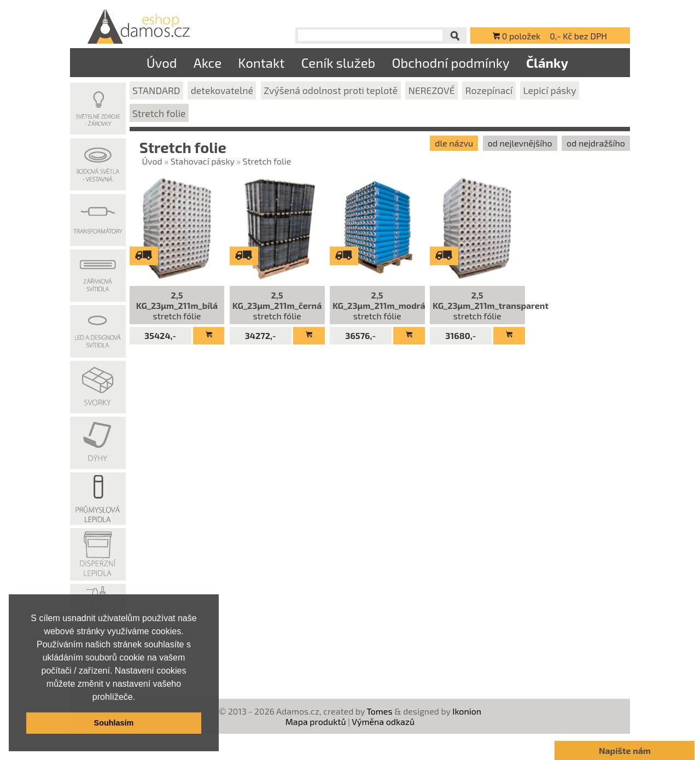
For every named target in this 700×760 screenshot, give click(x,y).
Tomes (379, 711)
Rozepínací (489, 90)
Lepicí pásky (550, 90)
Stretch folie (159, 113)
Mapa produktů (316, 721)
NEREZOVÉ (431, 90)
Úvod (162, 63)
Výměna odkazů (383, 721)
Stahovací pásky (203, 161)
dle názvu (454, 143)
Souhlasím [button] (114, 723)
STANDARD (156, 90)
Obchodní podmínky (450, 63)
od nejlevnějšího (520, 143)
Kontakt (261, 63)
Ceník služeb (339, 63)
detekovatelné (222, 90)
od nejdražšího (596, 143)
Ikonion (467, 711)
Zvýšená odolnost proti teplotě (331, 90)
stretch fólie (177, 305)
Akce (208, 63)
